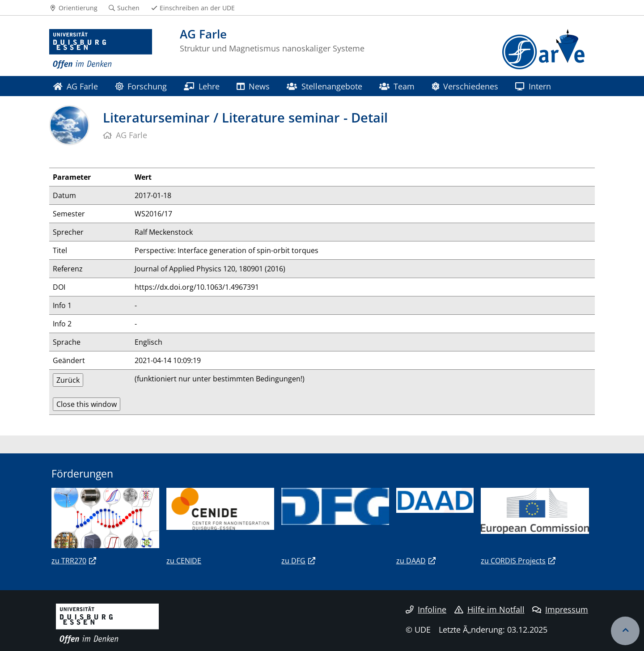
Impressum (560, 609)
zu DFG (293, 561)
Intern (533, 86)
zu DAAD (411, 561)
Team (397, 86)
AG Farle (76, 86)
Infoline (426, 609)
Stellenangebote (324, 86)
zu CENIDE (184, 561)
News (253, 86)
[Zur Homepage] (101, 49)
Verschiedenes (465, 86)
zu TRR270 (69, 561)
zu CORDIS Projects (513, 561)
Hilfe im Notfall (489, 609)
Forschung (141, 86)
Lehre (201, 86)
